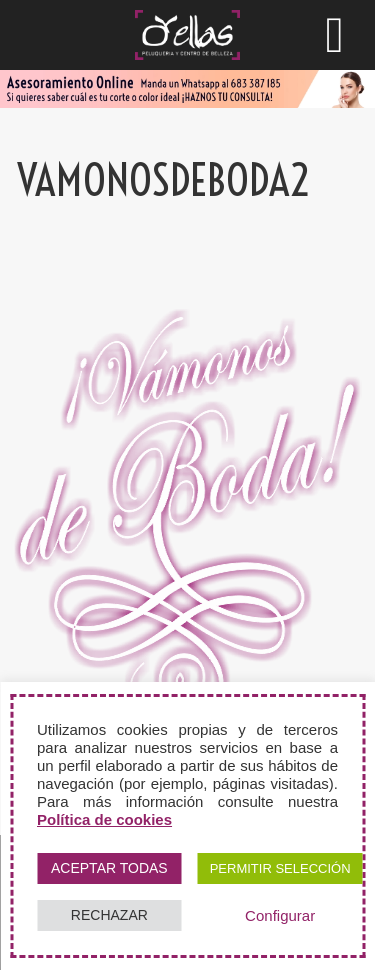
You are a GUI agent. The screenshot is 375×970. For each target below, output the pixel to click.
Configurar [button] (280, 915)
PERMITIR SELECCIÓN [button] (280, 868)
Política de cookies (104, 819)
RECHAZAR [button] (109, 915)
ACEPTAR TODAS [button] (109, 868)
